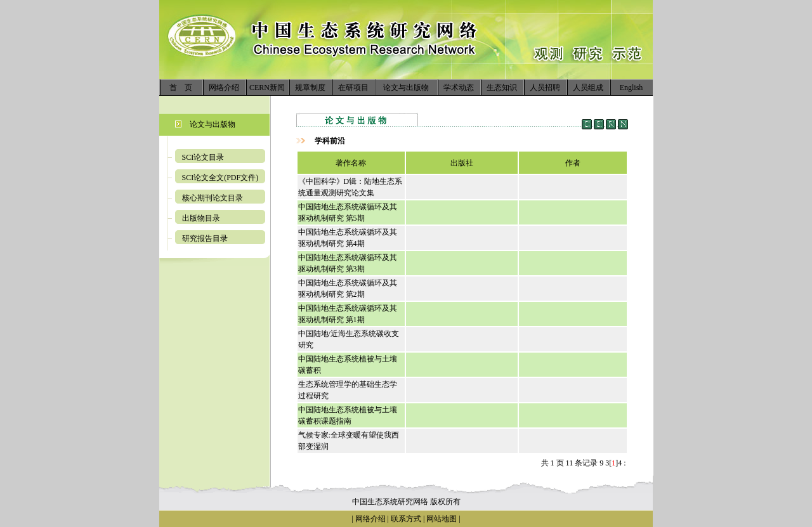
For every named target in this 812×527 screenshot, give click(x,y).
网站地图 (442, 519)
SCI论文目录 (203, 157)
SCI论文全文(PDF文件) (220, 178)
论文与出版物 (406, 88)
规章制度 (310, 88)
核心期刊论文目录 (213, 198)
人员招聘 (545, 88)
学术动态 (459, 88)
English (632, 88)
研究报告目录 (205, 238)
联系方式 (405, 519)
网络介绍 (224, 88)
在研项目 (353, 88)
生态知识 (502, 88)
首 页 (181, 88)
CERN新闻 (267, 88)
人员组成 (588, 88)
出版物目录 (201, 218)
